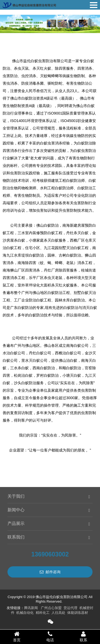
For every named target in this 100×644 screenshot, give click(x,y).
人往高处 (58, 613)
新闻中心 (16, 510)
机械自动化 (25, 613)
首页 (17, 637)
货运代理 (70, 608)
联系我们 (16, 537)
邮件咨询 (50, 572)
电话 (50, 637)
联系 (83, 637)
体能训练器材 (78, 613)
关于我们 (16, 496)
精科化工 (43, 613)
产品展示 (16, 523)
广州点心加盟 (51, 608)
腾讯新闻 (31, 608)
